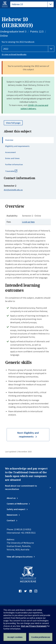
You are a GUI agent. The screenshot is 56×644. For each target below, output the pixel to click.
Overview (9, 140)
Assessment (11, 152)
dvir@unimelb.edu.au (13, 190)
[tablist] (32, 4)
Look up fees (28, 222)
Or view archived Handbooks (14, 54)
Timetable (14, 172)
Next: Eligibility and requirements (28, 435)
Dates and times (12, 158)
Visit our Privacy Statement (34, 626)
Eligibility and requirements (17, 146)
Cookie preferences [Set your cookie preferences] (41, 637)
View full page (13, 123)
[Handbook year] (28, 49)
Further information (14, 164)
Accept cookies (15, 637)
